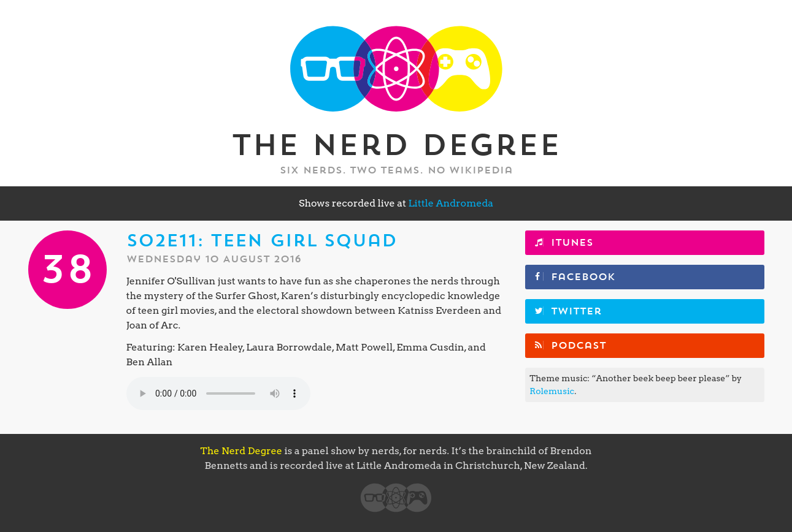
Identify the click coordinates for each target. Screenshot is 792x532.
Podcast (579, 346)
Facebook (583, 277)
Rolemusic (552, 391)
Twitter (576, 311)
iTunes (572, 243)
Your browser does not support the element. (218, 393)
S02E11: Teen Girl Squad (262, 241)
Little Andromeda (451, 203)
